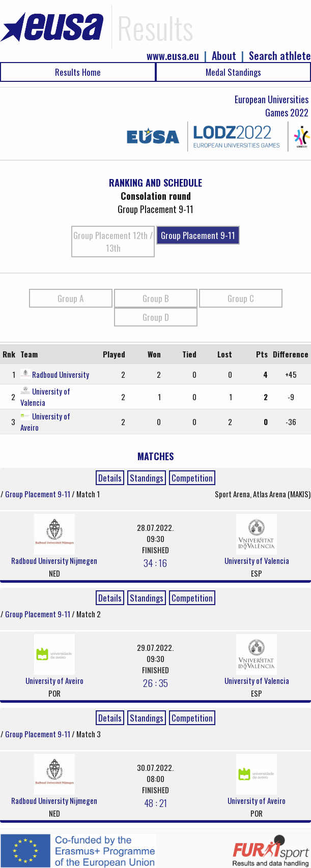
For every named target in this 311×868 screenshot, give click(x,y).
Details (110, 478)
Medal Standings (233, 72)
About (224, 56)
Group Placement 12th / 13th (113, 242)
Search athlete (280, 56)
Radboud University (61, 374)
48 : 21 (155, 802)
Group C (241, 298)
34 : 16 (155, 562)
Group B (156, 298)
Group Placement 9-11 (198, 235)
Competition (192, 478)
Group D (156, 317)
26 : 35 (155, 682)
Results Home (78, 72)
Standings (147, 478)
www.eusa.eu (173, 56)
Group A (70, 298)
